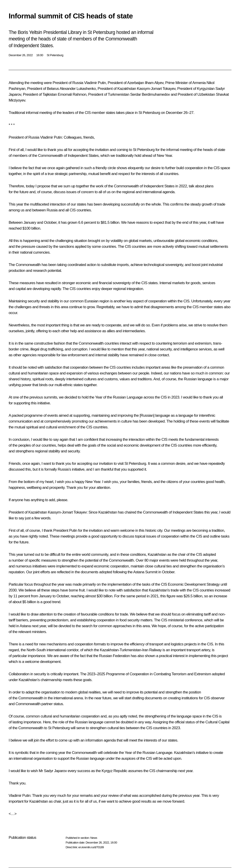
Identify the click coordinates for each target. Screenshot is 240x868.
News (94, 838)
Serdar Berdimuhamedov (150, 94)
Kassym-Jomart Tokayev (156, 89)
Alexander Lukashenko (78, 89)
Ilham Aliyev (154, 83)
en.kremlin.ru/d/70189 (91, 847)
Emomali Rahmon (72, 94)
